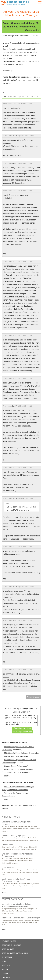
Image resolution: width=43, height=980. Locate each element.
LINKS (4, 961)
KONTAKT (6, 969)
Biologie (5, 808)
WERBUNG (6, 977)
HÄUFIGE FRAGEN (9, 941)
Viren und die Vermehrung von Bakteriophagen (21, 918)
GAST (5, 97)
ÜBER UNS (6, 965)
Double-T (15, 136)
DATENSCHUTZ (8, 949)
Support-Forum (28, 805)
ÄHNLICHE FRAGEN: (11, 817)
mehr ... (7, 776)
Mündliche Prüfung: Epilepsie (16, 753)
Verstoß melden (34, 697)
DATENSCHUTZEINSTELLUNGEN (15, 953)
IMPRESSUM (7, 957)
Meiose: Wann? (11, 756)
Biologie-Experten (21, 712)
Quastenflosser (10, 766)
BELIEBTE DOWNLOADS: (13, 899)
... (5, 893)
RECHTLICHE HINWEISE (11, 945)
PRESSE (5, 973)
